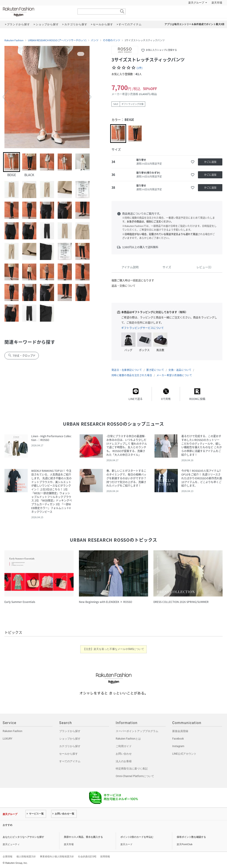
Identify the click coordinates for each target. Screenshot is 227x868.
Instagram (178, 746)
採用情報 (105, 856)
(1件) (140, 68)
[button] (5, 97)
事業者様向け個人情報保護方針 (57, 856)
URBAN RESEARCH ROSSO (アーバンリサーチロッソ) (57, 40)
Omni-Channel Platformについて (135, 776)
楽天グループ (196, 3)
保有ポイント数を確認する (191, 837)
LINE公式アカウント (184, 754)
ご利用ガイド (124, 746)
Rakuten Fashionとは (128, 739)
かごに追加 (210, 162)
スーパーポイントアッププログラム (137, 731)
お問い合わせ (124, 754)
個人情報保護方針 (26, 856)
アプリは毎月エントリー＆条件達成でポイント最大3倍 (194, 24)
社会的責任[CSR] (87, 856)
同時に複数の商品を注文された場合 (132, 375)
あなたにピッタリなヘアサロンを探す (23, 837)
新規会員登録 (180, 731)
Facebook (178, 739)
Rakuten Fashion (37, 12)
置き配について (155, 370)
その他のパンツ (112, 40)
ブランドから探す (70, 731)
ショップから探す (70, 739)
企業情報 (8, 856)
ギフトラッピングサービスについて (143, 328)
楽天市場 (217, 3)
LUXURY (8, 739)
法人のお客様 (124, 761)
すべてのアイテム (70, 761)
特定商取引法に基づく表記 (132, 769)
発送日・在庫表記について (127, 370)
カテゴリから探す (70, 746)
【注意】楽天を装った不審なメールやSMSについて (114, 649)
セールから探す (68, 754)
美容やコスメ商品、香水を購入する (83, 837)
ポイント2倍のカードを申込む (137, 837)
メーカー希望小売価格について (174, 375)
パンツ (95, 40)
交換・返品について (180, 370)
